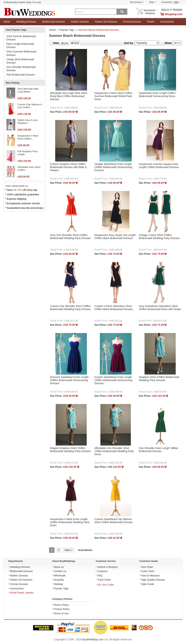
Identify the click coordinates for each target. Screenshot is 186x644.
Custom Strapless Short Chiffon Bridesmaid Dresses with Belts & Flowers (68, 167)
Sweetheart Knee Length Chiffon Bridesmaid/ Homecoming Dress (157, 95)
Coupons (102, 571)
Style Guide (148, 584)
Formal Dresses (132, 22)
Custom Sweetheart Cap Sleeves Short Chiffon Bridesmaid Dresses (114, 521)
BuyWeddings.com (93, 639)
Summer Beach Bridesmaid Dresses (99, 30)
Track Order (104, 580)
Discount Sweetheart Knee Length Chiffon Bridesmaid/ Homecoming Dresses (69, 380)
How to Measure (150, 576)
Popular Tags (67, 30)
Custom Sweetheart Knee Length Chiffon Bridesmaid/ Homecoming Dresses (113, 380)
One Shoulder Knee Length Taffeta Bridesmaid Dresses (158, 450)
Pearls (151, 22)
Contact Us (60, 571)
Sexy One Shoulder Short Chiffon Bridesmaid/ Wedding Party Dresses (70, 237)
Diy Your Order (106, 585)
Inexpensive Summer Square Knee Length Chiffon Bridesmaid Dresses (159, 166)
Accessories (167, 22)
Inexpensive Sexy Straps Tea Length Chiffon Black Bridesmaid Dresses (115, 237)
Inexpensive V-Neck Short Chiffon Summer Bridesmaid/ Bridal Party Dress (113, 96)
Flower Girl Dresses (106, 22)
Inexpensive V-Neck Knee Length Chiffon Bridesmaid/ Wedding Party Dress (70, 522)
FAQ (100, 576)
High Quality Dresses (153, 580)
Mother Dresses (80, 22)
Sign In (165, 9)
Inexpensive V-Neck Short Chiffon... (28, 137)
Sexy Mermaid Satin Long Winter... (28, 90)
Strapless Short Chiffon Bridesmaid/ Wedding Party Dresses (159, 379)
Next (69, 550)
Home (7, 22)
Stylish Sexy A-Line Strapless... (28, 122)
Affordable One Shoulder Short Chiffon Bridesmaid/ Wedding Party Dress (114, 451)
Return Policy (61, 605)
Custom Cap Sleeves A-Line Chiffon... (30, 106)
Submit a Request (107, 567)
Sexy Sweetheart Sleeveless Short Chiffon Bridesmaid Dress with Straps (160, 308)
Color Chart (148, 571)
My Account (137, 2)
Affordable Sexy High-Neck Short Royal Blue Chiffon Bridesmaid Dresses (69, 96)
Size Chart (147, 567)
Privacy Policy (62, 609)
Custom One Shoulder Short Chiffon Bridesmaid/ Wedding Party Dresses (70, 308)
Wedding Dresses (26, 22)
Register (178, 9)
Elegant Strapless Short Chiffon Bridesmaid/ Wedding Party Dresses (70, 450)
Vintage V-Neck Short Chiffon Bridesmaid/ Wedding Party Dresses (159, 237)
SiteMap (58, 584)
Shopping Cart (174, 14)
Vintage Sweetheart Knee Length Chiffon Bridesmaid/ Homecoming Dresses (113, 167)
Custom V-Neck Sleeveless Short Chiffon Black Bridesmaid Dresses (114, 308)
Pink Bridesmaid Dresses (21, 75)
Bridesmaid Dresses (53, 22)
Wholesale (60, 576)
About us (59, 567)
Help (152, 2)
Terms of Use (61, 613)
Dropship (59, 580)
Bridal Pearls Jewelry (22, 593)
